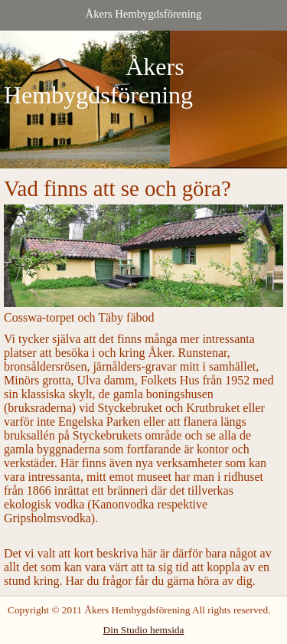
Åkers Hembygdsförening (144, 14)
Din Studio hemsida (144, 630)
